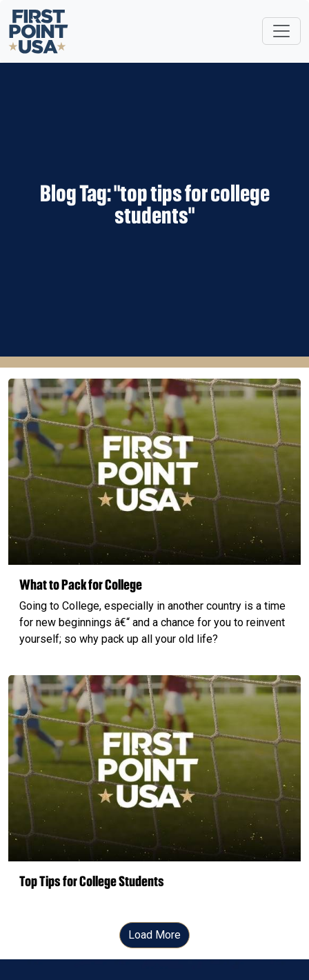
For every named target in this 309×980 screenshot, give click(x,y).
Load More (154, 935)
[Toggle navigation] (281, 31)
